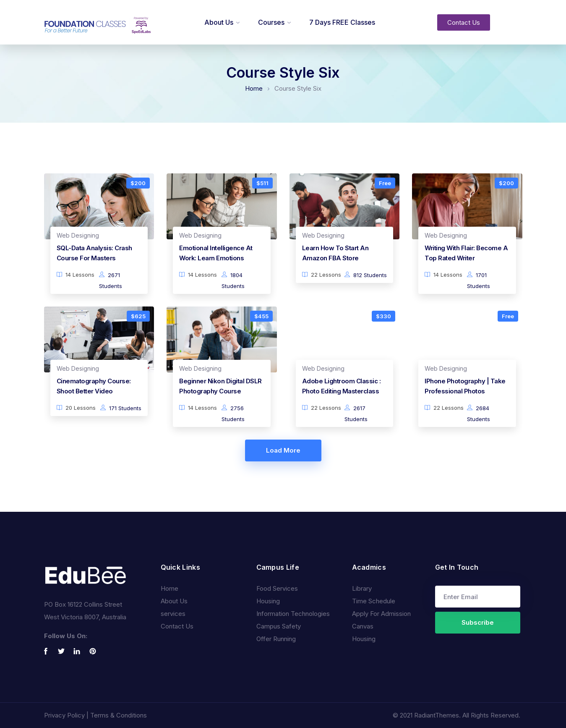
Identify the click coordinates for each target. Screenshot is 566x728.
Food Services (277, 588)
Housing (268, 601)
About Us (219, 22)
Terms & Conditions (119, 715)
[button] (464, 22)
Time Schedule (374, 601)
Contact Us (177, 626)
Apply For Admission (381, 614)
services (173, 614)
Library (362, 588)
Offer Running (276, 639)
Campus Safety (279, 626)
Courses (271, 22)
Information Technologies (293, 614)
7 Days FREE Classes (342, 22)
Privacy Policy (64, 715)
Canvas (363, 626)
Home (254, 88)
